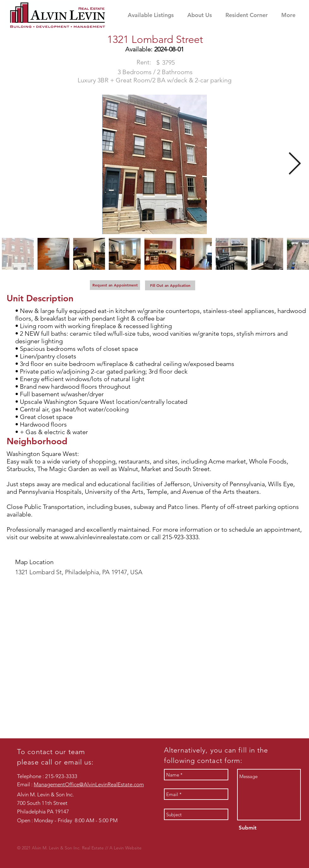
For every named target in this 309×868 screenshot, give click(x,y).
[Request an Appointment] (115, 285)
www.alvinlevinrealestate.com (101, 537)
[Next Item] (295, 164)
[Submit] (247, 828)
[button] (250, 15)
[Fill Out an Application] (170, 285)
